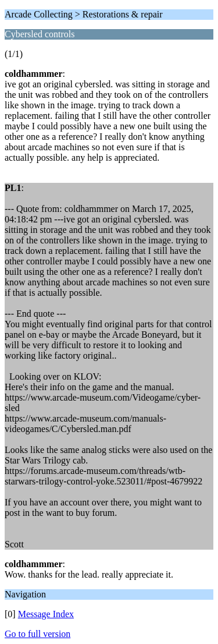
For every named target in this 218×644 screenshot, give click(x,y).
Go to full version (37, 634)
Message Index (46, 614)
